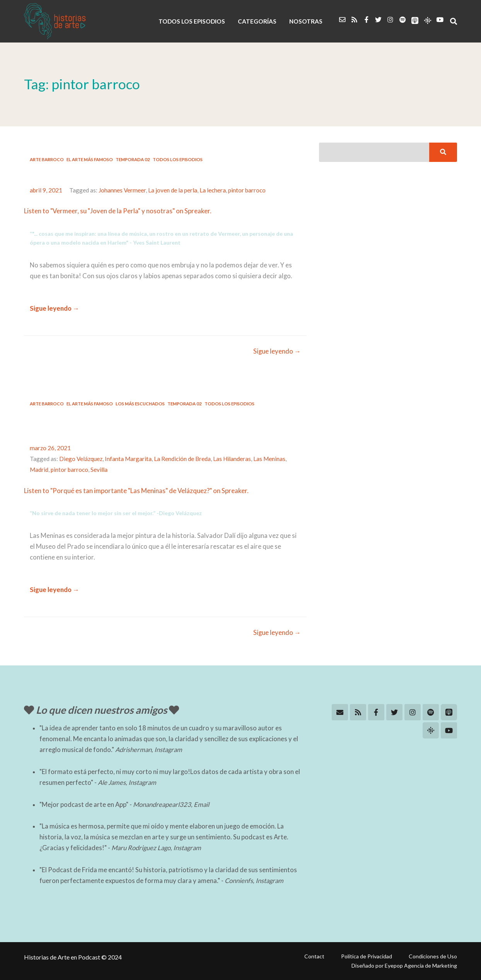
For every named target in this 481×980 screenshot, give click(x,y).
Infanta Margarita (128, 459)
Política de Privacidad (367, 956)
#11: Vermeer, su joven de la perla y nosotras (137, 174)
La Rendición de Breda (182, 459)
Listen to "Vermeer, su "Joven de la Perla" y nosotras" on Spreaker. (118, 211)
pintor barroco (247, 190)
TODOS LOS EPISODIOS (192, 21)
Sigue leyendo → (55, 308)
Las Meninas (269, 459)
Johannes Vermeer (122, 190)
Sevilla (99, 470)
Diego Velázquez (81, 459)
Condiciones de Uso (433, 956)
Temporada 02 (133, 159)
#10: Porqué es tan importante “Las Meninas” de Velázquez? (146, 425)
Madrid (39, 470)
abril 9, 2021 (46, 190)
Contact (314, 956)
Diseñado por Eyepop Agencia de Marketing (404, 966)
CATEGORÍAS (257, 21)
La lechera (213, 190)
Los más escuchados (140, 404)
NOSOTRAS (306, 21)
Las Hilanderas (232, 459)
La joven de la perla (173, 190)
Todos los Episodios (178, 159)
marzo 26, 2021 (50, 448)
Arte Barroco (47, 159)
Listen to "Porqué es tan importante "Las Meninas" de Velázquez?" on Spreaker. (136, 491)
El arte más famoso (90, 159)
